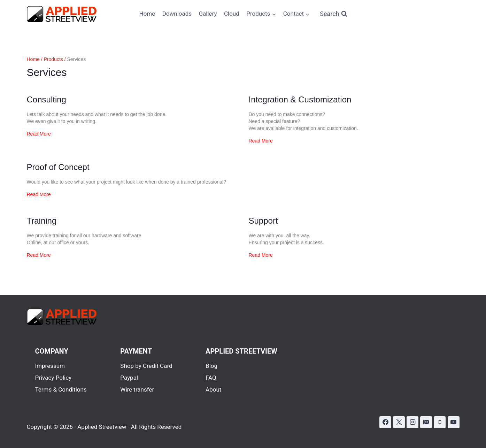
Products (53, 59)
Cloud (232, 14)
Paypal (129, 378)
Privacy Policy (53, 378)
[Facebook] (385, 422)
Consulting (47, 99)
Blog (211, 366)
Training (42, 221)
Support (263, 221)
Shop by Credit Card (146, 366)
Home (147, 14)
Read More (39, 134)
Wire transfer (137, 389)
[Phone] (440, 422)
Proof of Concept (58, 167)
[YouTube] (454, 422)
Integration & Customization (300, 99)
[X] (399, 422)
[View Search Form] (333, 14)
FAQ (211, 378)
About (213, 389)
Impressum (50, 366)
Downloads (177, 14)
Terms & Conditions (61, 389)
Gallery (208, 14)
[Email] (426, 422)
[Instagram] (412, 422)
